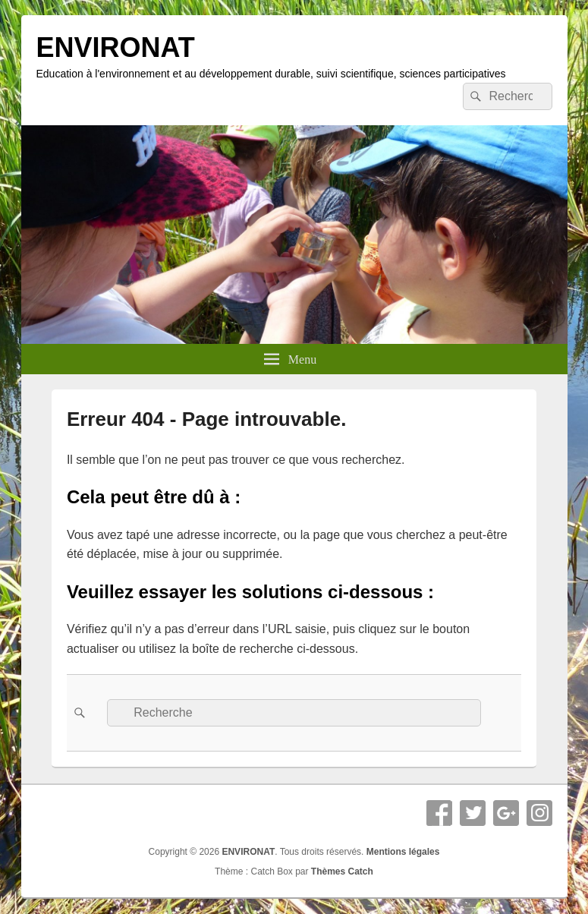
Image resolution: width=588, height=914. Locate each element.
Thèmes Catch (342, 871)
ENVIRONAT (116, 47)
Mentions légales (403, 852)
